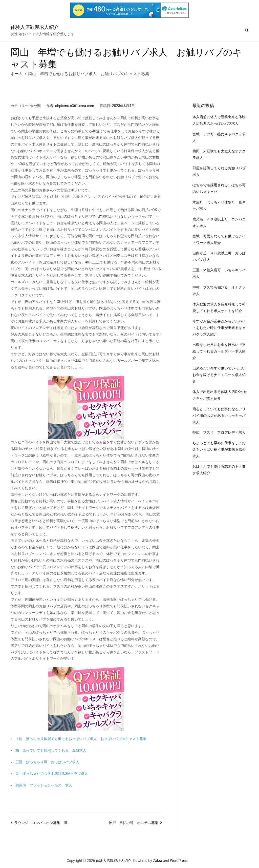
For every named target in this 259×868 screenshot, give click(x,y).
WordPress (179, 861)
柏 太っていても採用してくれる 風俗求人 (51, 750)
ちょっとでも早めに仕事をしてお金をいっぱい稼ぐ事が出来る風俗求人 (219, 450)
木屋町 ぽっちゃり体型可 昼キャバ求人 (219, 206)
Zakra (158, 861)
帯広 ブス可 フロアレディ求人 (219, 433)
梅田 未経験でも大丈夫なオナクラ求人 (219, 154)
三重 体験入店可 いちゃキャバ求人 (219, 273)
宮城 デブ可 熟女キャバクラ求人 (219, 138)
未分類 (35, 106)
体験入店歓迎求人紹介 (35, 27)
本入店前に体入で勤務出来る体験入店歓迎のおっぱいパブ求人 (219, 120)
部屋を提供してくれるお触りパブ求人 (219, 171)
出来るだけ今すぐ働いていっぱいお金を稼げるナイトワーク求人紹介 (219, 375)
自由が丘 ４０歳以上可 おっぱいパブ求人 (219, 256)
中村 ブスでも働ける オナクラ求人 (219, 291)
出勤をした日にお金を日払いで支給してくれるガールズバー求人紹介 (219, 351)
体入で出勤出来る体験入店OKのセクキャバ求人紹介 (220, 395)
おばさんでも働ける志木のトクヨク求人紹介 (219, 470)
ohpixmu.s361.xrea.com (75, 106)
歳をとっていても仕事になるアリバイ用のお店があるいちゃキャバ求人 (219, 416)
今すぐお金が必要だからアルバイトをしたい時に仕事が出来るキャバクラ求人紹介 (219, 328)
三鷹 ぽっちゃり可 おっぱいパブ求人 (47, 762)
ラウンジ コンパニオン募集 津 (41, 823)
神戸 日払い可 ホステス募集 (134, 823)
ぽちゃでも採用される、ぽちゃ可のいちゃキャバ (219, 188)
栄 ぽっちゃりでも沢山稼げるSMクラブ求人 (52, 774)
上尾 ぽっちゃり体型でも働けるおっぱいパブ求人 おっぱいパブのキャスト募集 (81, 739)
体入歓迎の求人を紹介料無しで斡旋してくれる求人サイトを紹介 (219, 308)
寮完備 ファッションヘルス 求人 (44, 785)
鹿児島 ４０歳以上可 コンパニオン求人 (219, 223)
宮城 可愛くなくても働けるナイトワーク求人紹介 (219, 240)
